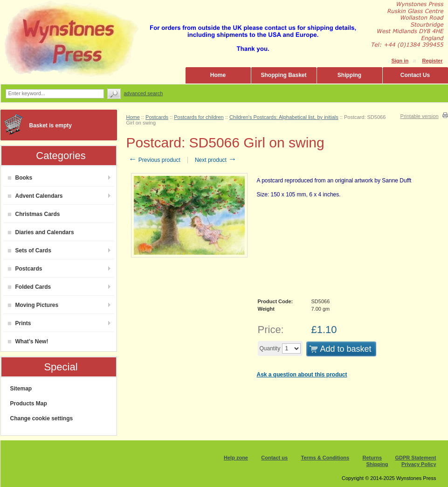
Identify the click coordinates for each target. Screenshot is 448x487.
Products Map (29, 404)
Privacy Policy (419, 464)
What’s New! (28, 341)
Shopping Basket (283, 75)
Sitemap (21, 389)
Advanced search (144, 93)
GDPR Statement (415, 458)
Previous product (155, 160)
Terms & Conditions (325, 458)
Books (20, 178)
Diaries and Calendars (41, 232)
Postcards (25, 269)
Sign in (400, 61)
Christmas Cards (34, 214)
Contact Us (415, 75)
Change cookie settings (42, 418)
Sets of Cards (30, 250)
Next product (216, 160)
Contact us (274, 458)
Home (218, 75)
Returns (372, 458)
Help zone (236, 458)
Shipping (349, 75)
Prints (20, 323)
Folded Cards (30, 287)
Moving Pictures (33, 305)
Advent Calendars (35, 196)
